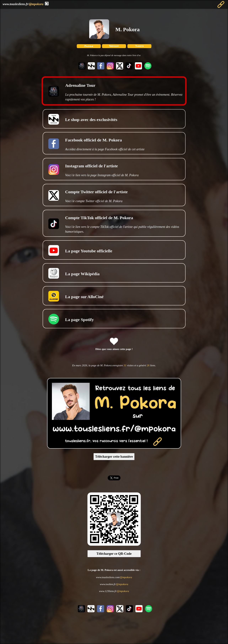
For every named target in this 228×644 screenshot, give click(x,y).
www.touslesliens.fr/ (23, 4)
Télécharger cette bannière (114, 457)
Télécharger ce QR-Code (114, 554)
